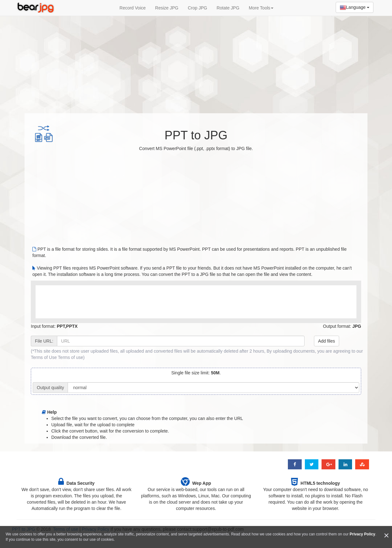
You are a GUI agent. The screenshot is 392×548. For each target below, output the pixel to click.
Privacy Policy (362, 534)
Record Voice (133, 8)
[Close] (386, 536)
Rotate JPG (228, 8)
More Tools (261, 8)
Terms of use (70, 357)
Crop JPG (197, 8)
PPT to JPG (196, 135)
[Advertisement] (196, 61)
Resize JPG (167, 8)
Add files (327, 341)
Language (355, 8)
